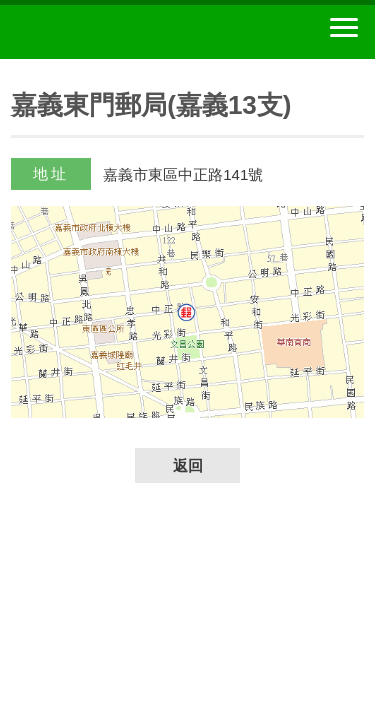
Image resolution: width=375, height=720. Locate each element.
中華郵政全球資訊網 (125, 32)
